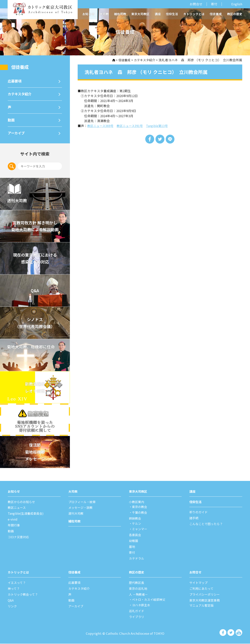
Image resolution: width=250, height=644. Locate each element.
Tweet (160, 139)
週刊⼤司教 (76, 515)
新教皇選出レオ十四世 (35, 389)
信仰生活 (172, 14)
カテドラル (137, 559)
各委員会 (135, 536)
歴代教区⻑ (137, 584)
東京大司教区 (140, 14)
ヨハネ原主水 (142, 606)
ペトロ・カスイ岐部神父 (150, 600)
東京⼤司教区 (139, 493)
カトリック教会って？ (24, 595)
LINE (170, 139)
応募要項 (15, 81)
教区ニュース (17, 509)
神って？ (14, 589)
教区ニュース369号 (101, 126)
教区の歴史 (235, 14)
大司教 (104, 14)
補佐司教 (120, 14)
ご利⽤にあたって (202, 589)
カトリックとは (194, 14)
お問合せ (196, 4)
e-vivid (13, 521)
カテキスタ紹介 (144, 60)
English (237, 4)
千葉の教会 (140, 514)
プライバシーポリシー (205, 595)
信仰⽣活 (196, 503)
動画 (11, 121)
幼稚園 (134, 542)
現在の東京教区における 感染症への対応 (35, 260)
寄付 (214, 4)
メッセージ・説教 (81, 509)
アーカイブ (17, 134)
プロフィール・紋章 (83, 503)
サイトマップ (199, 584)
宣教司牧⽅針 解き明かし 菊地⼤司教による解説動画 (35, 228)
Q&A (35, 292)
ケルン (137, 525)
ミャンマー (140, 530)
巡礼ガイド (137, 611)
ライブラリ (137, 617)
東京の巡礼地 (139, 589)
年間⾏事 (14, 527)
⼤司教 (73, 493)
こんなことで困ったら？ (207, 525)
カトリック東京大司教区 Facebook (223, 633)
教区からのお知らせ (22, 503)
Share (149, 139)
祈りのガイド (199, 514)
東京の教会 (140, 508)
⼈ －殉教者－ (139, 595)
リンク (13, 607)
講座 (158, 14)
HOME (112, 60)
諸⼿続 (194, 520)
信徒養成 (216, 14)
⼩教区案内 (137, 503)
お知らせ (88, 14)
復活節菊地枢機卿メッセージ (35, 453)
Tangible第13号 (160, 126)
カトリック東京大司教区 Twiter (231, 633)
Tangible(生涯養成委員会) (27, 515)
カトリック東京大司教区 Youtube (239, 633)
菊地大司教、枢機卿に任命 (33, 348)
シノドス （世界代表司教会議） (35, 324)
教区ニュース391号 (132, 126)
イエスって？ (17, 584)
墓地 (132, 548)
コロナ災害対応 (19, 538)
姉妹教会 (135, 520)
